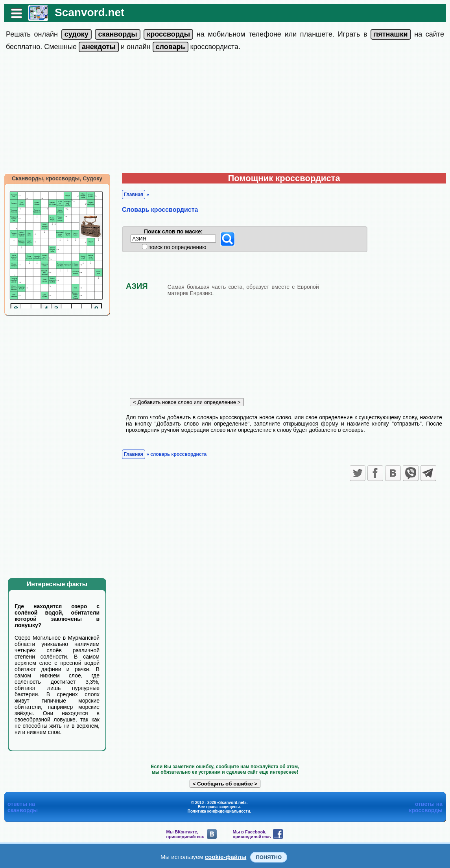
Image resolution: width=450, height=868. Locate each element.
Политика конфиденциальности (219, 811)
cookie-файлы (226, 857)
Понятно (269, 857)
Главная (134, 195)
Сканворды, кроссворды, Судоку (57, 178)
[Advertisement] (225, 114)
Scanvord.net (89, 12)
